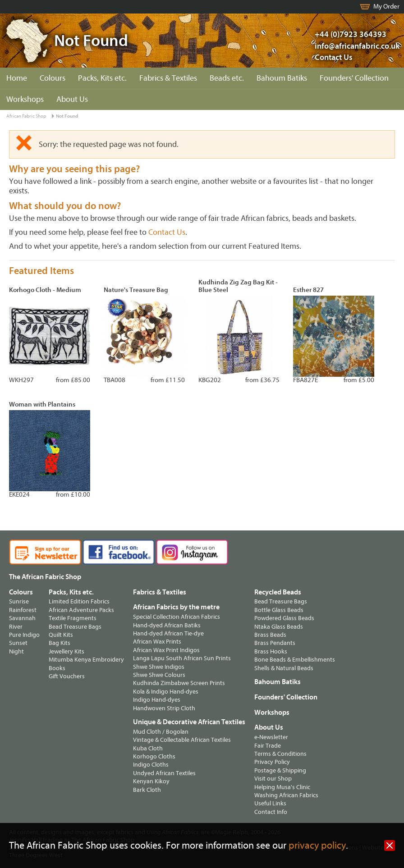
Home (17, 78)
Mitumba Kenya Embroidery (86, 660)
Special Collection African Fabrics (177, 617)
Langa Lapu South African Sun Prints (182, 658)
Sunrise (19, 601)
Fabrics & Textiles (168, 78)
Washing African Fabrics (286, 795)
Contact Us (334, 57)
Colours (53, 78)
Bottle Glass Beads (279, 610)
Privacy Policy (272, 762)
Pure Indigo (24, 635)
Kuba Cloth (148, 748)
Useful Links (270, 803)
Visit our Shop (273, 779)
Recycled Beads (278, 592)
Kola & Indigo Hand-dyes (166, 692)
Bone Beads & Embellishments (295, 660)
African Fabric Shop (26, 116)
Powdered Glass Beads (284, 618)
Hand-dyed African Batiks (167, 625)
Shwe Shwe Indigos (159, 667)
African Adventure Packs (81, 610)
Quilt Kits (61, 635)
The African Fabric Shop (45, 577)
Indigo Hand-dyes (157, 700)
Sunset (18, 643)
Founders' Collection (354, 78)
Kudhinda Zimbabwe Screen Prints (179, 683)
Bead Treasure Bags (75, 627)
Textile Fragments (73, 618)
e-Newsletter (271, 737)
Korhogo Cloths (154, 756)
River (16, 627)
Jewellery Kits (67, 651)
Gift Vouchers (67, 676)
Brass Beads (270, 635)
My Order (386, 7)
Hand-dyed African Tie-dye (168, 633)
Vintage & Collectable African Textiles (182, 740)
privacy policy (317, 846)
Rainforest (23, 610)
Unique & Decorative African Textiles (189, 722)
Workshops (25, 99)
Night (16, 651)
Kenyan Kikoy (151, 781)
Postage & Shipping (280, 770)
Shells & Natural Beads (284, 668)
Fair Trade (268, 746)
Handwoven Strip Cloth (164, 708)
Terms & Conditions (280, 754)
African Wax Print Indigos (166, 650)
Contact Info (271, 812)
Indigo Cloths (151, 765)
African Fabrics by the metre (176, 607)
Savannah (22, 618)
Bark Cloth (147, 790)
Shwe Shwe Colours (159, 675)
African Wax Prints (157, 642)
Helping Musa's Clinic (282, 787)
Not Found (67, 116)
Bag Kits (60, 643)
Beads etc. (227, 78)
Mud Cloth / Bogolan (161, 732)
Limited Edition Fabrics (79, 601)
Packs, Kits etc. (102, 78)
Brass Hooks (271, 651)
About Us (72, 99)
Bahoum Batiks (282, 78)
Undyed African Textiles (164, 773)
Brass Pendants (275, 643)
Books (57, 668)
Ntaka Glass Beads (279, 627)
